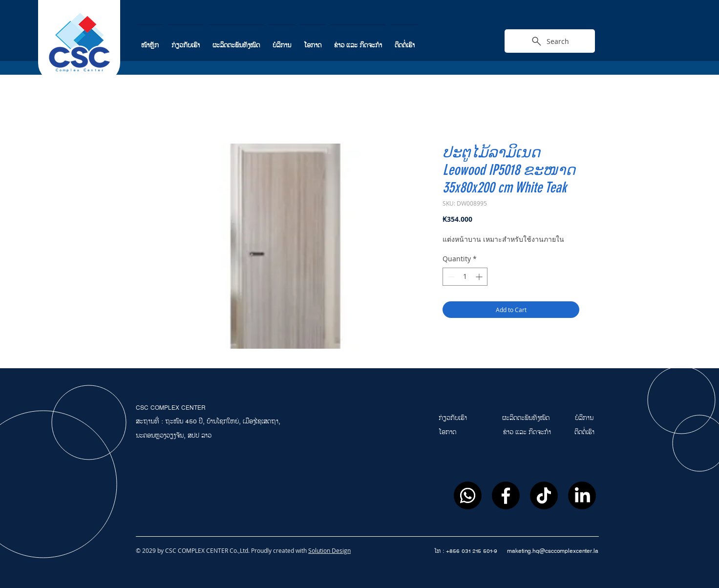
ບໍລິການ (584, 418)
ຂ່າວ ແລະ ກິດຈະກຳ (527, 432)
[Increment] (480, 277)
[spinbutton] (465, 277)
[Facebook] (506, 495)
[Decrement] (450, 277)
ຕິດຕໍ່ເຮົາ (584, 432)
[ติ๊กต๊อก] (544, 495)
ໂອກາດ (448, 432)
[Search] (550, 41)
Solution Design (329, 550)
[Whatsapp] (468, 495)
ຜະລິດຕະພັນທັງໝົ (524, 418)
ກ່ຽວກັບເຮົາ (454, 418)
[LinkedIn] (582, 495)
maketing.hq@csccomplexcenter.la (553, 551)
